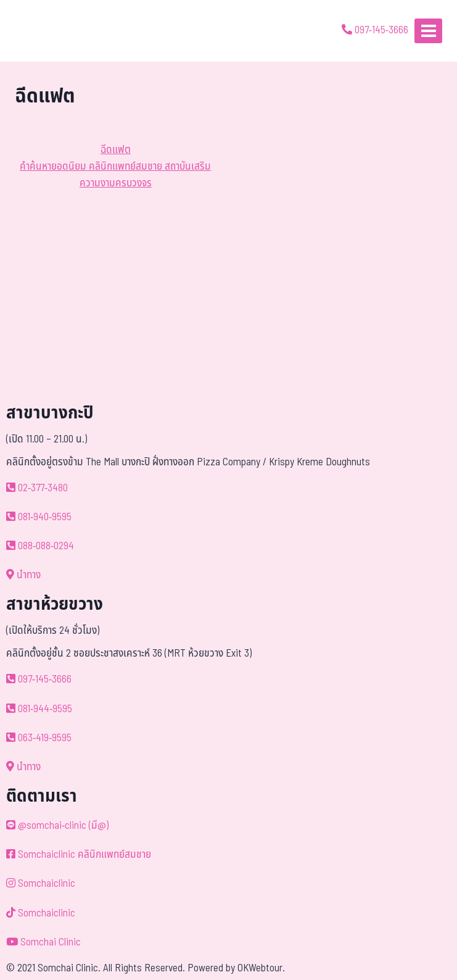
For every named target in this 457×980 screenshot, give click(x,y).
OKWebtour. (261, 968)
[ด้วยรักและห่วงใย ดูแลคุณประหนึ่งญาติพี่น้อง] (45, 31)
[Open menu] (428, 31)
